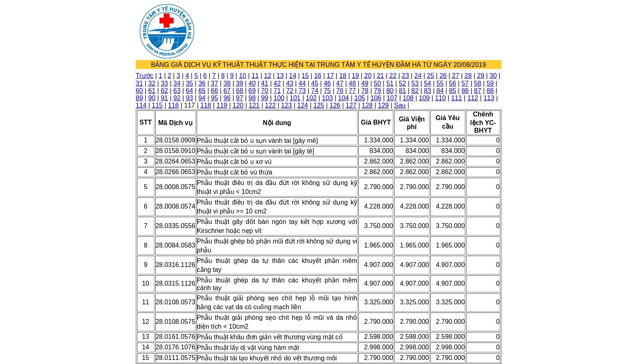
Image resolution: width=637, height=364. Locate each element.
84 (440, 91)
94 (202, 98)
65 (202, 91)
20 (368, 76)
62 (165, 91)
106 (376, 98)
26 (443, 76)
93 (189, 98)
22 (393, 76)
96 (227, 98)
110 (441, 98)
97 (240, 98)
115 (157, 105)
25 (431, 76)
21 (380, 76)
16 (318, 76)
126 (335, 105)
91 (165, 98)
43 (290, 83)
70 (264, 91)
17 (330, 76)
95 (214, 98)
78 (365, 91)
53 (415, 83)
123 (287, 105)
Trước (145, 76)
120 (238, 105)
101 (295, 98)
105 (360, 98)
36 (202, 83)
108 (408, 98)
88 (490, 91)
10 (243, 76)
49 (365, 83)
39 (240, 83)
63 (177, 91)
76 (340, 91)
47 (340, 83)
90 (152, 98)
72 (290, 91)
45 (315, 83)
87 (478, 91)
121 (254, 105)
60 (139, 91)
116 (174, 105)
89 (139, 98)
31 (139, 83)
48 (352, 83)
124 (303, 105)
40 (252, 83)
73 (302, 91)
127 (351, 105)
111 (457, 98)
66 (214, 91)
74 (315, 91)
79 (377, 91)
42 (277, 83)
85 (453, 91)
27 (455, 76)
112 (473, 98)
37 (214, 83)
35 (189, 83)
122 (270, 105)
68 (240, 91)
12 (268, 76)
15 (305, 76)
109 (424, 98)
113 (489, 98)
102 (311, 98)
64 (189, 91)
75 (327, 91)
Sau (400, 105)
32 (152, 83)
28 (468, 76)
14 (293, 76)
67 (227, 91)
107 (392, 98)
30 (493, 76)
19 (355, 76)
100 (279, 98)
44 (302, 83)
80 (390, 91)
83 (427, 91)
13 (280, 76)
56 (453, 83)
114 (141, 105)
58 (478, 83)
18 (343, 76)
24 (418, 76)
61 (152, 91)
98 (252, 98)
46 (327, 83)
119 (222, 105)
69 (252, 91)
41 (264, 83)
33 (165, 83)
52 (403, 83)
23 (405, 76)
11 (255, 76)
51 (390, 83)
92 (177, 98)
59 (490, 83)
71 (277, 91)
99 (264, 98)
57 (465, 83)
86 (465, 91)
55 (440, 83)
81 (403, 91)
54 (427, 83)
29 (481, 76)
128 (367, 105)
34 (177, 83)
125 (319, 105)
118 (206, 105)
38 (227, 83)
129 (383, 105)
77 (352, 91)
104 (343, 98)
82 (415, 91)
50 (377, 83)
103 (328, 98)
